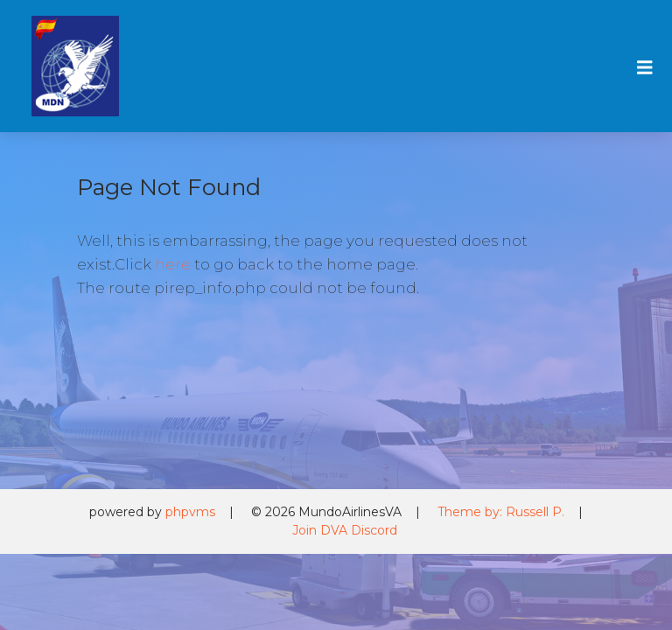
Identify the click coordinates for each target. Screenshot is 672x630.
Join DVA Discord (345, 530)
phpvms (190, 512)
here (173, 264)
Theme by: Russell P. (501, 512)
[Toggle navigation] (642, 66)
